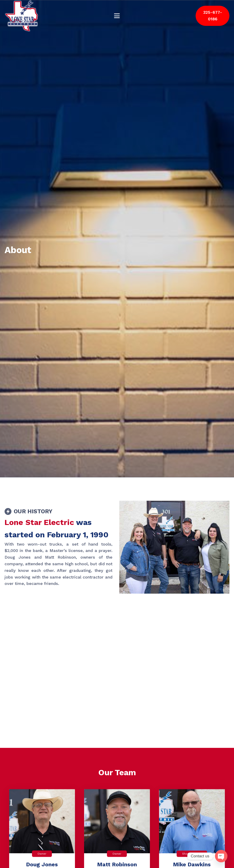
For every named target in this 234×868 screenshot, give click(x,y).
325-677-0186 (213, 16)
